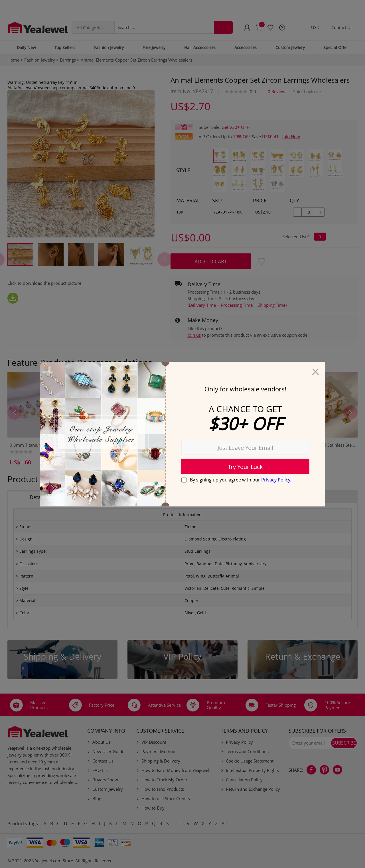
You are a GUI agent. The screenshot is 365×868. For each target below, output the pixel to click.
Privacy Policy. (276, 480)
